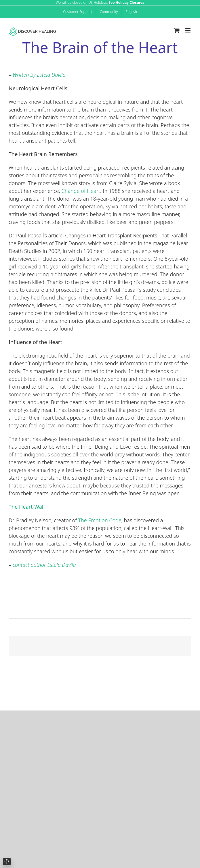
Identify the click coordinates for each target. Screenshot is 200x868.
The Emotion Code (100, 520)
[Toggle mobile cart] (177, 30)
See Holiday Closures (126, 2)
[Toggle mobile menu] (188, 30)
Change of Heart (81, 191)
